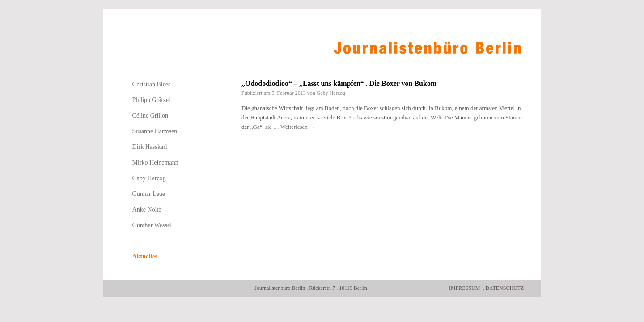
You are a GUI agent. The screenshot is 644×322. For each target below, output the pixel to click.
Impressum (464, 288)
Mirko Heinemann (155, 163)
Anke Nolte (147, 210)
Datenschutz (504, 288)
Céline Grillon (150, 116)
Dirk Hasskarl (150, 147)
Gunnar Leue (149, 194)
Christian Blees (152, 84)
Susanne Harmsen (155, 131)
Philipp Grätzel (151, 100)
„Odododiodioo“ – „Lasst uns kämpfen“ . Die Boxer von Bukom (339, 83)
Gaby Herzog (331, 93)
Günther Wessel (152, 225)
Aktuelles (145, 256)
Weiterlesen (298, 127)
